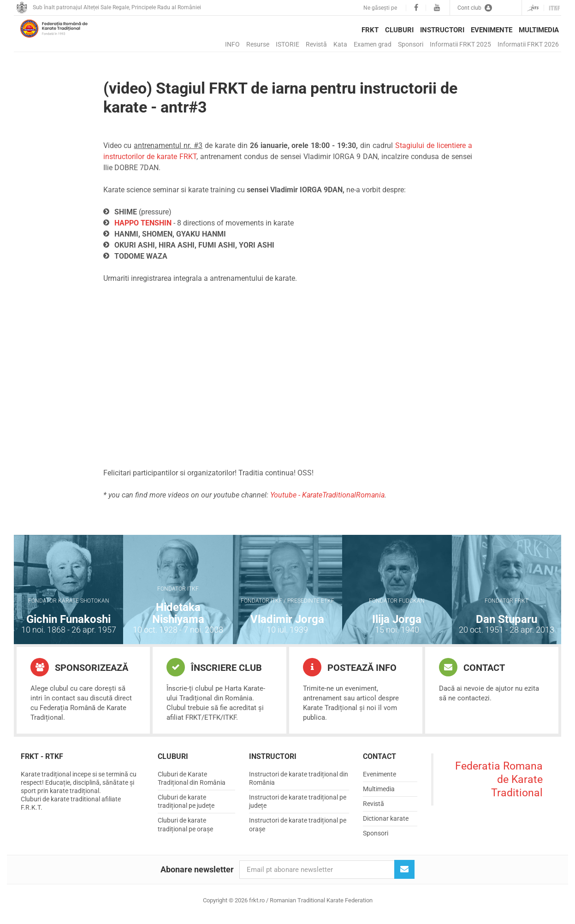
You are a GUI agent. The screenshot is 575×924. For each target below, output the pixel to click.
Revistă (316, 44)
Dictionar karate (386, 826)
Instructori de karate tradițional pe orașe (298, 832)
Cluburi (399, 30)
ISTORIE (287, 44)
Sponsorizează (79, 675)
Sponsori (411, 44)
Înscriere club (214, 675)
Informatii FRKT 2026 (528, 44)
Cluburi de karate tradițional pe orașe (185, 832)
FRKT (370, 30)
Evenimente (492, 30)
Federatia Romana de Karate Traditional (499, 787)
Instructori (442, 30)
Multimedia (539, 30)
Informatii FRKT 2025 (460, 44)
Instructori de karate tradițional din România (299, 786)
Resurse (258, 44)
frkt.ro (67, 37)
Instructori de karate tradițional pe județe (298, 809)
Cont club (475, 8)
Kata (340, 44)
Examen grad (373, 44)
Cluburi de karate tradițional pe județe (186, 809)
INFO (232, 44)
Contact (472, 675)
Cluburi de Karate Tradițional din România (192, 786)
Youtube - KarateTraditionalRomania (327, 502)
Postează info (350, 675)
